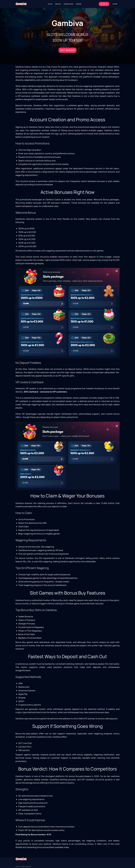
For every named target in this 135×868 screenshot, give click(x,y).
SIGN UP (104, 4)
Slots (50, 4)
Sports (58, 4)
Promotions (68, 4)
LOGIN (115, 4)
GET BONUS (68, 50)
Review (79, 4)
